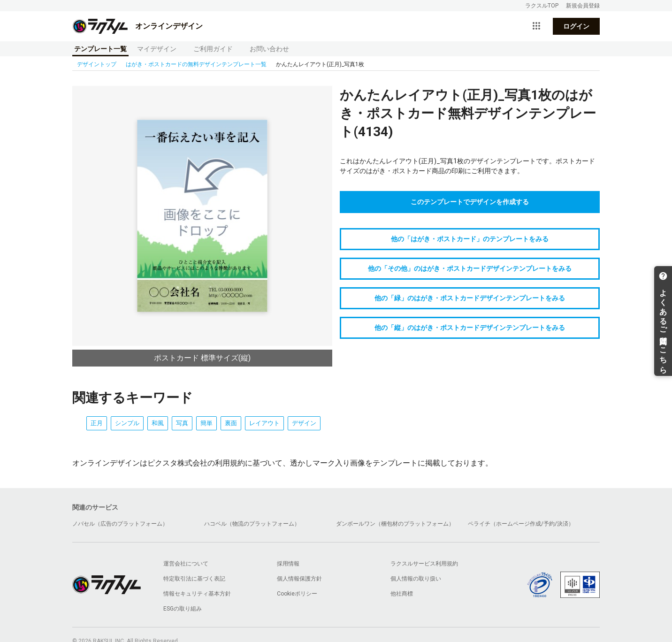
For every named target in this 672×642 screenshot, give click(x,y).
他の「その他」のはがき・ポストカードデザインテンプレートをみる (470, 268)
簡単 (206, 423)
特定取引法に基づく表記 (194, 579)
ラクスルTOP (542, 6)
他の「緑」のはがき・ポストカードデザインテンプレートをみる (470, 298)
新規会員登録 (583, 6)
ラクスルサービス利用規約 (424, 564)
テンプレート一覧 (100, 49)
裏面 (231, 423)
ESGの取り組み (183, 609)
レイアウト (264, 423)
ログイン (576, 26)
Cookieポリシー (297, 594)
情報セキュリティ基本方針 (197, 594)
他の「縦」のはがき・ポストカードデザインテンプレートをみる (470, 328)
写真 (182, 423)
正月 (97, 423)
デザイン (304, 423)
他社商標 (402, 594)
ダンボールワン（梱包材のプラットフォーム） (395, 524)
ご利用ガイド (213, 49)
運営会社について (186, 564)
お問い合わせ (269, 49)
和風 (158, 423)
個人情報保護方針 (299, 579)
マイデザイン (157, 49)
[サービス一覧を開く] (536, 26)
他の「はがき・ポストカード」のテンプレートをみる (470, 239)
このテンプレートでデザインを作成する (470, 202)
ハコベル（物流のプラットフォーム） (252, 524)
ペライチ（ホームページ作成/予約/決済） (521, 524)
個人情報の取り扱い (416, 579)
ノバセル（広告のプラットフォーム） (120, 524)
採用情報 (288, 564)
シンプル (127, 423)
